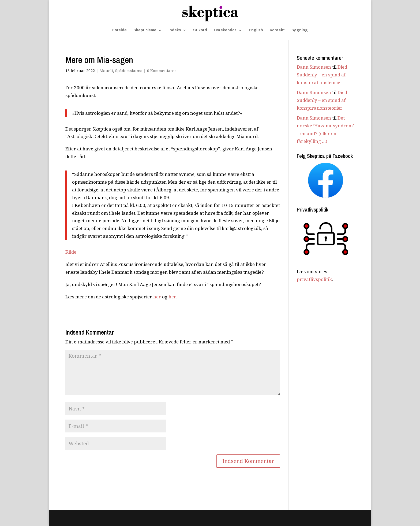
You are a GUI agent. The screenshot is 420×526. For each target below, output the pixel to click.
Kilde (71, 252)
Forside (119, 30)
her (157, 297)
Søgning (300, 30)
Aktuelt (106, 71)
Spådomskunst (129, 71)
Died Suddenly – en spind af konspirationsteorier (322, 75)
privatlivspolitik (314, 279)
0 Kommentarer (162, 71)
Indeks (175, 30)
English (256, 30)
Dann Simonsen (314, 67)
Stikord (200, 30)
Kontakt (277, 30)
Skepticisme (145, 30)
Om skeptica (225, 30)
